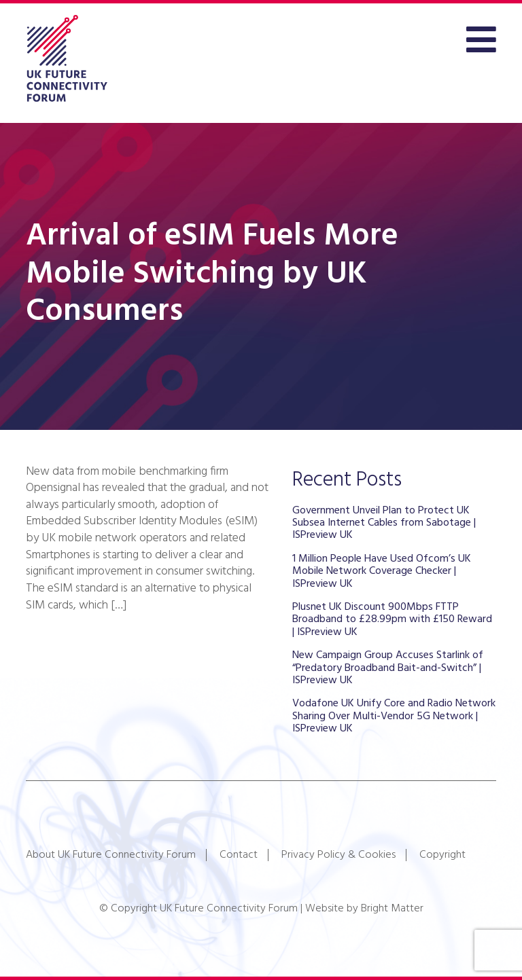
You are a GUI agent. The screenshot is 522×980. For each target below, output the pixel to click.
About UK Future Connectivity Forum (111, 855)
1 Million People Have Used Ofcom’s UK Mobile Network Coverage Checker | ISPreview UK (382, 571)
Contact (239, 855)
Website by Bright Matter (364, 909)
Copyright (442, 855)
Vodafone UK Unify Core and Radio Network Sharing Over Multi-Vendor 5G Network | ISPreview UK (394, 716)
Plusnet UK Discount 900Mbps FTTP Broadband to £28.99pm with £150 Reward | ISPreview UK (392, 620)
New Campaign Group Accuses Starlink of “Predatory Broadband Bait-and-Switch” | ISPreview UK (388, 668)
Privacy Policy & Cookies (338, 855)
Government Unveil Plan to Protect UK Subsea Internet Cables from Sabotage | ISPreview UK (384, 523)
